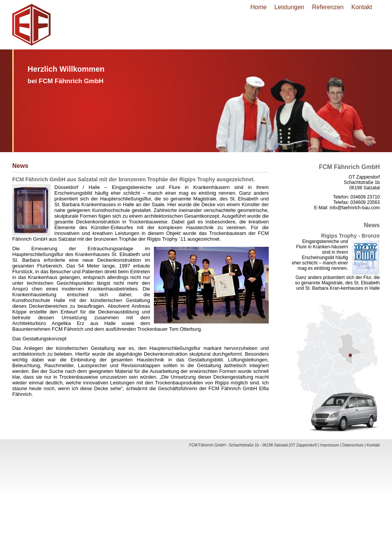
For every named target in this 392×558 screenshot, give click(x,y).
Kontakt (362, 7)
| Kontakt (372, 445)
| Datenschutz (352, 445)
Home (259, 7)
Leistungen (289, 7)
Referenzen (328, 7)
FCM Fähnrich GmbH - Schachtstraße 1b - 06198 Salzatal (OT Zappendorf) (253, 445)
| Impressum (329, 445)
